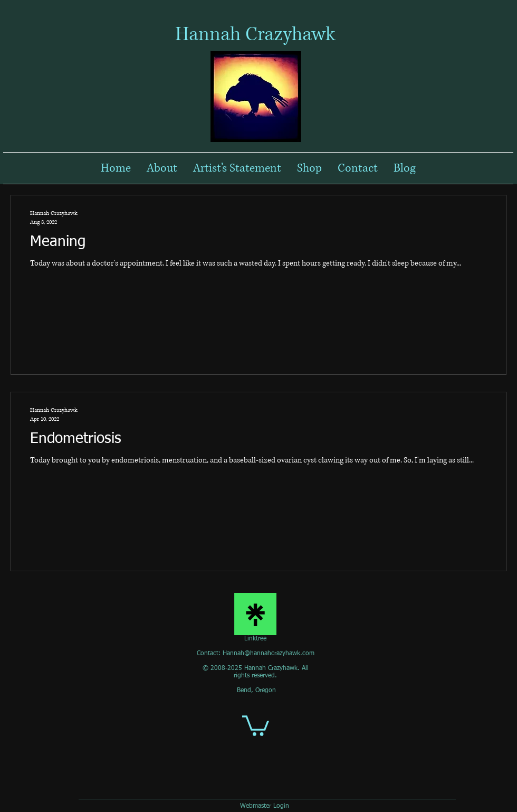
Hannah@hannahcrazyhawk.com (269, 654)
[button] (256, 725)
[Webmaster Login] (265, 807)
